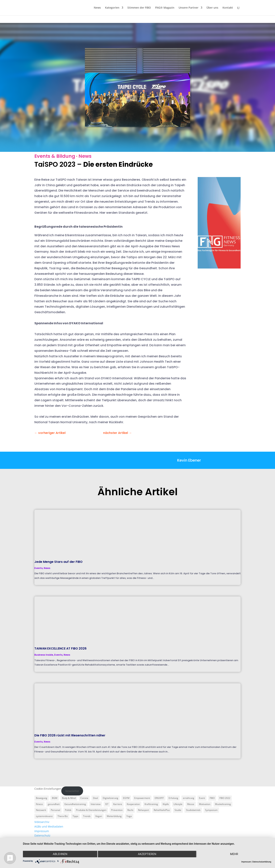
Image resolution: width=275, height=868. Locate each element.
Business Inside (44, 655)
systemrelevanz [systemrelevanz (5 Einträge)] (44, 816)
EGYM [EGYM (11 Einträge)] (126, 798)
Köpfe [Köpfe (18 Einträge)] (166, 804)
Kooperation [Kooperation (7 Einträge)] (133, 804)
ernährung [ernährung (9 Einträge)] (189, 798)
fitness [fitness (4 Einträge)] (39, 804)
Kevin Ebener (189, 460)
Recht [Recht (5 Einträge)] (130, 810)
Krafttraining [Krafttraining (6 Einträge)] (151, 804)
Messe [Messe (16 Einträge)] (191, 804)
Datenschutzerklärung (262, 862)
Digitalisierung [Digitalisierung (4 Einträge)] (110, 798)
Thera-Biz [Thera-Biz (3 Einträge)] (63, 816)
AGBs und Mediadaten (49, 826)
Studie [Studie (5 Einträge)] (178, 810)
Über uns (212, 8)
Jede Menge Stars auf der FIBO (58, 562)
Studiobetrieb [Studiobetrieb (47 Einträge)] (193, 810)
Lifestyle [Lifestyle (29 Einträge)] (178, 804)
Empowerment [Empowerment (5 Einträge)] (142, 798)
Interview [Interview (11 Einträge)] (96, 804)
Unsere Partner (188, 8)
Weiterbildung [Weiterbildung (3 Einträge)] (114, 816)
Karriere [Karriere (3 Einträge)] (118, 804)
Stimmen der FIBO (139, 8)
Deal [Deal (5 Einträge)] (95, 798)
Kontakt (228, 8)
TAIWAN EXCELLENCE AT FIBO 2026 (60, 648)
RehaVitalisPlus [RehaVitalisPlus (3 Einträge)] (162, 810)
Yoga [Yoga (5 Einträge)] (129, 816)
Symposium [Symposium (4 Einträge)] (211, 810)
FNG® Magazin (165, 8)
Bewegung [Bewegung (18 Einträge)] (42, 798)
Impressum (42, 831)
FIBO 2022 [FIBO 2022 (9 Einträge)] (225, 798)
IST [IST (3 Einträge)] (107, 804)
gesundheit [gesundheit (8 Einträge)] (54, 804)
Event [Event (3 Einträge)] (202, 798)
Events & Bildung (55, 156)
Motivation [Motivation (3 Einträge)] (205, 804)
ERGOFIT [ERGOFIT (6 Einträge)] (159, 798)
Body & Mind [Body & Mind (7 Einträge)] (69, 798)
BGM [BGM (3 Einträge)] (55, 798)
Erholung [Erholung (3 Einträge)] (173, 798)
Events (38, 568)
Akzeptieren (147, 854)
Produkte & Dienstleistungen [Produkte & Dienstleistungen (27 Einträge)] (91, 810)
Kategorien (112, 8)
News (97, 8)
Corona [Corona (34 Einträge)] (84, 798)
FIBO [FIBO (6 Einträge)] (212, 798)
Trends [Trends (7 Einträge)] (87, 816)
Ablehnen (60, 854)
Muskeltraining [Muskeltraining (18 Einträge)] (223, 804)
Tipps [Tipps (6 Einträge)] (75, 816)
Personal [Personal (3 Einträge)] (55, 810)
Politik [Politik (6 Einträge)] (68, 810)
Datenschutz (42, 835)
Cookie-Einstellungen (48, 789)
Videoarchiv (42, 822)
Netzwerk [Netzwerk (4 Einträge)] (41, 810)
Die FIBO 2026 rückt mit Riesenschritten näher (70, 735)
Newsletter (72, 791)
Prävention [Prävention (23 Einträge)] (117, 810)
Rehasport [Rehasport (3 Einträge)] (144, 810)
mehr (234, 854)
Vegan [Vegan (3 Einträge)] (99, 816)
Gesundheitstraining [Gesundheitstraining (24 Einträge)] (75, 804)
